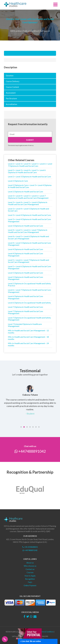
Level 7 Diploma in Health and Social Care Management (25, 312)
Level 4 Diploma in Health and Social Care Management (25, 255)
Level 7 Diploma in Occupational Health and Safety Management (29, 319)
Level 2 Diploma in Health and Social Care (25, 192)
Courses (30, 572)
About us (30, 563)
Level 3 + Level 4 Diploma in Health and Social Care (29, 215)
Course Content (12, 87)
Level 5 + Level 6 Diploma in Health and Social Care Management (29, 267)
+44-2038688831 (30, 547)
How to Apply (30, 576)
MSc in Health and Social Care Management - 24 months (28, 344)
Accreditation (11, 104)
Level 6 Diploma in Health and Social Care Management (25, 297)
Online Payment (30, 585)
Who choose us (30, 566)
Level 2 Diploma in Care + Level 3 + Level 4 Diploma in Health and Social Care (30, 186)
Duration (10, 76)
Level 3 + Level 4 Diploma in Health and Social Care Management (29, 220)
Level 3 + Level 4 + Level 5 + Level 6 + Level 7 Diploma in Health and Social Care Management (28, 197)
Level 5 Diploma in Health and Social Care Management (25, 278)
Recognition (30, 579)
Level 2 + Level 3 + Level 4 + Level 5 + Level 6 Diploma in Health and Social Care (27, 171)
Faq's (30, 582)
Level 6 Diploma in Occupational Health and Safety (29, 303)
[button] (21, 427)
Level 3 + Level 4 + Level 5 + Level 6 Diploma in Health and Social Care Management (28, 203)
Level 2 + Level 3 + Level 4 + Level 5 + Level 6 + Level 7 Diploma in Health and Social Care (30, 165)
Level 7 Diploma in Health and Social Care (25, 307)
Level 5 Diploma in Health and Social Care (25, 273)
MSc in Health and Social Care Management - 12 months (28, 332)
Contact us (30, 569)
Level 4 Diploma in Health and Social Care (25, 249)
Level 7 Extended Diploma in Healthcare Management (25, 325)
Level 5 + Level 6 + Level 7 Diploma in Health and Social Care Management (28, 261)
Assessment (11, 93)
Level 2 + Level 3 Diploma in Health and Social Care (29, 177)
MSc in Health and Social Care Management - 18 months (28, 338)
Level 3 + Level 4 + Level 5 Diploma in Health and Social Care (28, 210)
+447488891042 (30, 451)
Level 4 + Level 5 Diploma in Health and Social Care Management (29, 244)
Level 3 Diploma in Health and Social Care (25, 226)
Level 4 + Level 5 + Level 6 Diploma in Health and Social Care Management (28, 237)
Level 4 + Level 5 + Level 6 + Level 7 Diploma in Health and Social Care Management (28, 231)
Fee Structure (11, 98)
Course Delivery (13, 81)
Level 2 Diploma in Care (18, 181)
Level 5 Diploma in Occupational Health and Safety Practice (29, 285)
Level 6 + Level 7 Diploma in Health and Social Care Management (29, 291)
